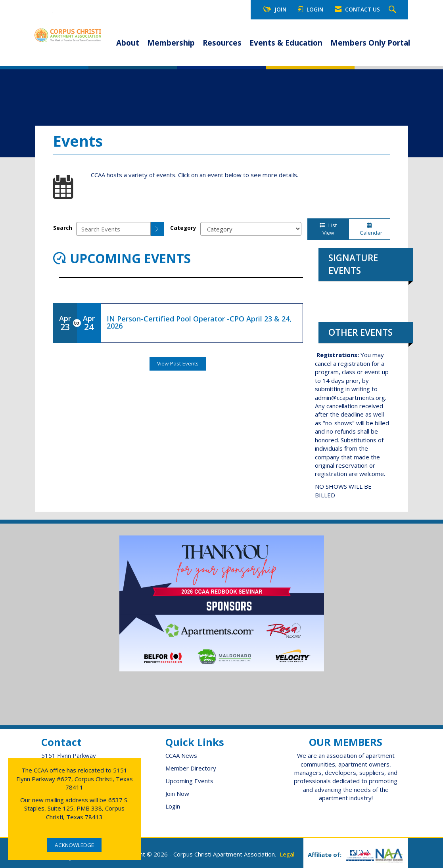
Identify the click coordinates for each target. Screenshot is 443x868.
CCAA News (181, 755)
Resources (222, 43)
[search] (157, 229)
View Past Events (178, 363)
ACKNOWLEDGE (74, 845)
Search (63, 228)
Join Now (177, 793)
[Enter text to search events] (113, 229)
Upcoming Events (189, 781)
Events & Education (286, 43)
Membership (171, 43)
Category (183, 228)
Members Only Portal (370, 43)
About (128, 43)
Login (173, 806)
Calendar (369, 229)
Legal (287, 854)
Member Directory (191, 768)
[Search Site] (393, 10)
